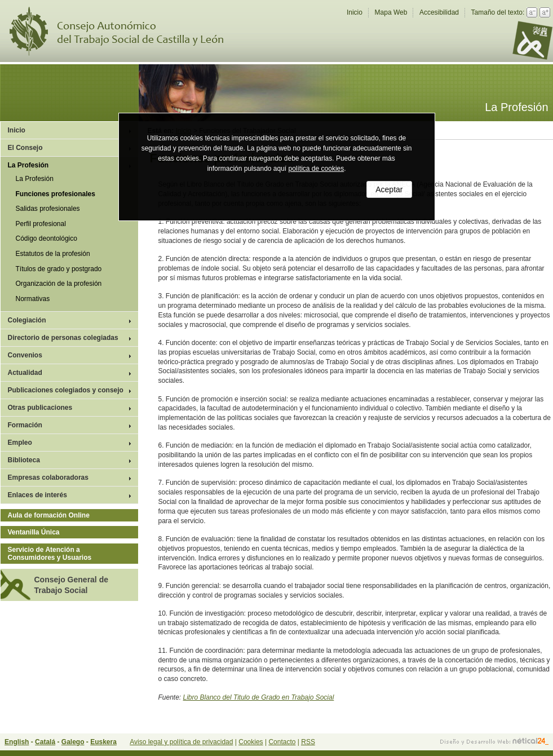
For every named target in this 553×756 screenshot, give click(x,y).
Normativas (33, 299)
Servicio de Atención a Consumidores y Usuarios (50, 554)
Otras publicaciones (40, 408)
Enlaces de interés (37, 495)
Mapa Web (391, 12)
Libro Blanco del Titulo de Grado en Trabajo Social (259, 697)
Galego (73, 742)
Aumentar (545, 12)
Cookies (251, 742)
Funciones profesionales (56, 194)
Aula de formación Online (49, 515)
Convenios (25, 355)
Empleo (20, 443)
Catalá (45, 742)
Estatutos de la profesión (53, 254)
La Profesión (28, 165)
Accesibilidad (439, 12)
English (17, 742)
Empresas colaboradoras (48, 478)
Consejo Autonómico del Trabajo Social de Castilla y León (123, 31)
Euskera (103, 742)
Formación (25, 425)
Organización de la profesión (59, 284)
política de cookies (317, 169)
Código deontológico (47, 238)
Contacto (282, 742)
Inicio (355, 12)
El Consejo (25, 148)
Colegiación (27, 320)
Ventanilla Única (34, 532)
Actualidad (25, 373)
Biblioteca (24, 460)
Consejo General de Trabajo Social (71, 585)
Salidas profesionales (48, 209)
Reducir (532, 12)
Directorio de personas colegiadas (63, 338)
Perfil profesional (41, 224)
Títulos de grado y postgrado (59, 269)
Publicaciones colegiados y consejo (66, 390)
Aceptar (389, 189)
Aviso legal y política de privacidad (181, 742)
